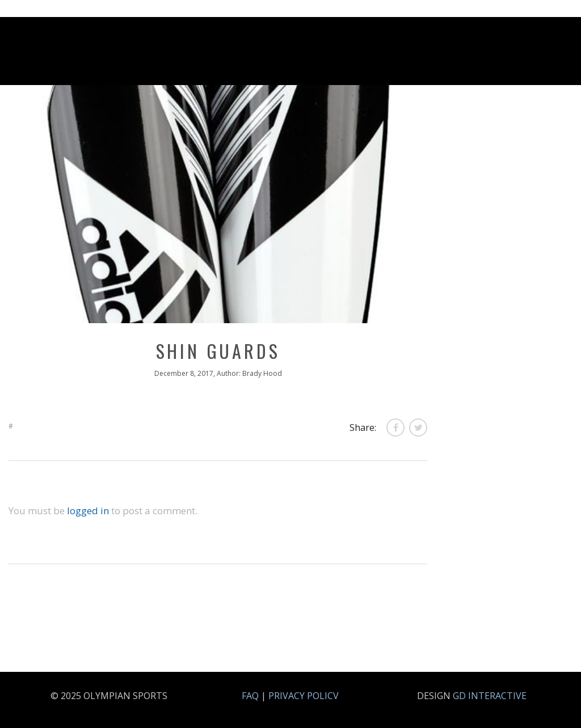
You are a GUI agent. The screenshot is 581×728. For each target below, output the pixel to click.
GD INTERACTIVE (490, 696)
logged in (88, 511)
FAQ (250, 696)
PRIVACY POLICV (304, 696)
